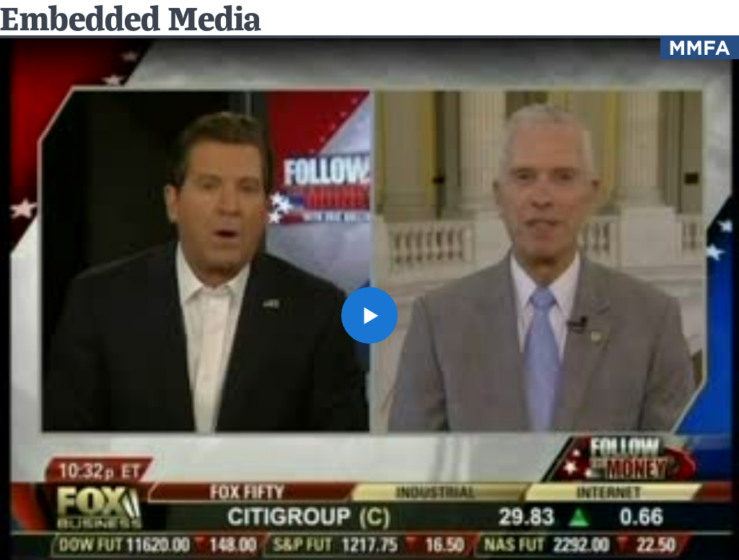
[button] (369, 315)
